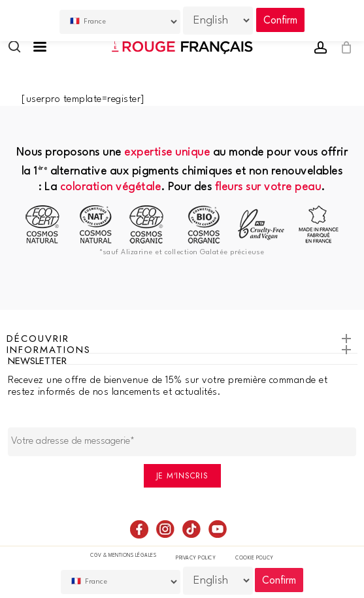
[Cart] (343, 48)
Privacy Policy (196, 558)
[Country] (121, 582)
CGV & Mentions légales (123, 556)
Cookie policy (255, 558)
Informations (182, 351)
